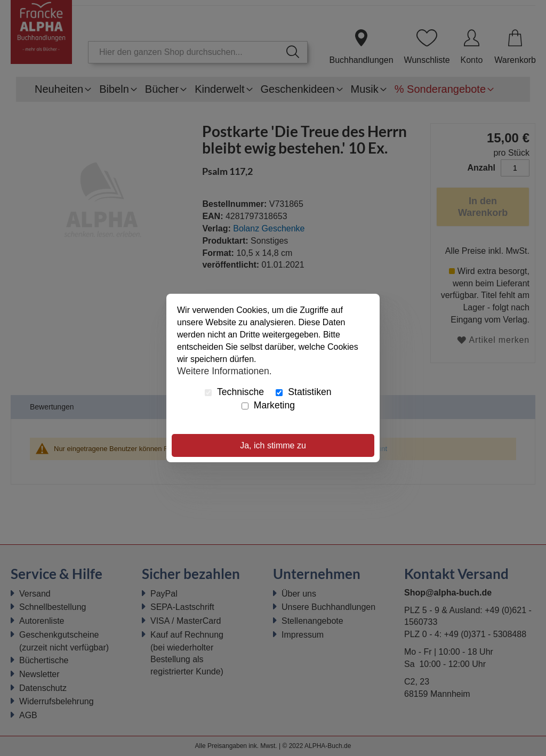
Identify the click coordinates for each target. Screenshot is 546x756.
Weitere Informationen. (224, 371)
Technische (234, 392)
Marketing (268, 405)
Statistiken (303, 392)
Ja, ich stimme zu (273, 445)
